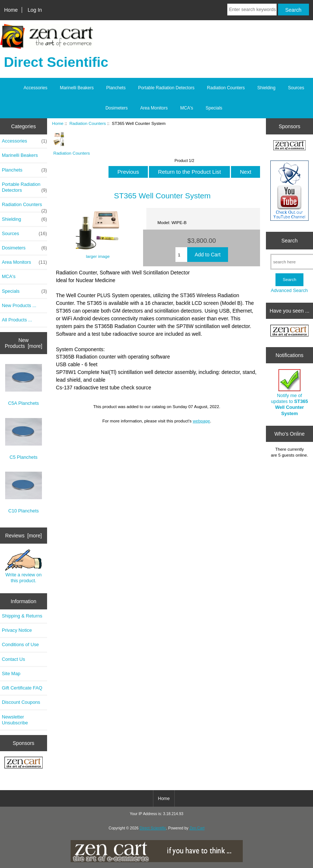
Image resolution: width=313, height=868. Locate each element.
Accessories (35, 88)
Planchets (116, 88)
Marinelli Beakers (77, 88)
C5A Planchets (24, 385)
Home (11, 10)
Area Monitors (154, 108)
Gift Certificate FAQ (22, 688)
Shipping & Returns (22, 616)
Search (289, 241)
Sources (296, 88)
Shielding (266, 88)
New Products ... (19, 305)
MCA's (187, 108)
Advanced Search (289, 290)
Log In (35, 10)
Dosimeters (117, 108)
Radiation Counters (88, 123)
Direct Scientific (153, 828)
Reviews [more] (24, 536)
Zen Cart (197, 828)
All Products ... (17, 320)
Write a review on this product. (23, 566)
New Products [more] (24, 343)
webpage (201, 421)
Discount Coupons (21, 702)
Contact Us (13, 659)
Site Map (11, 673)
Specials (214, 108)
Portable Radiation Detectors (166, 88)
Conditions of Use (20, 644)
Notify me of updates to (290, 393)
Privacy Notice (17, 630)
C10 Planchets (24, 493)
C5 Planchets (24, 439)
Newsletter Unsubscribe (15, 720)
